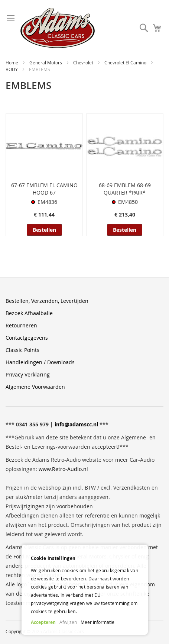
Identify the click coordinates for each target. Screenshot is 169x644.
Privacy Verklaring (28, 374)
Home (12, 63)
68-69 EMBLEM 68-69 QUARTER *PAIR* (125, 189)
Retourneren (21, 325)
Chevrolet (84, 63)
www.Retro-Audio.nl (63, 469)
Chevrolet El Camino (126, 63)
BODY (12, 69)
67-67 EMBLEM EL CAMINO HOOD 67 (44, 189)
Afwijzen (68, 622)
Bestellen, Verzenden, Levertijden (47, 301)
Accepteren (43, 622)
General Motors (46, 63)
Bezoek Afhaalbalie (29, 313)
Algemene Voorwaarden (35, 387)
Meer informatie (97, 622)
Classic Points (22, 350)
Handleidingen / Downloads (40, 362)
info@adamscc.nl (76, 424)
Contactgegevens (27, 338)
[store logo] (58, 28)
